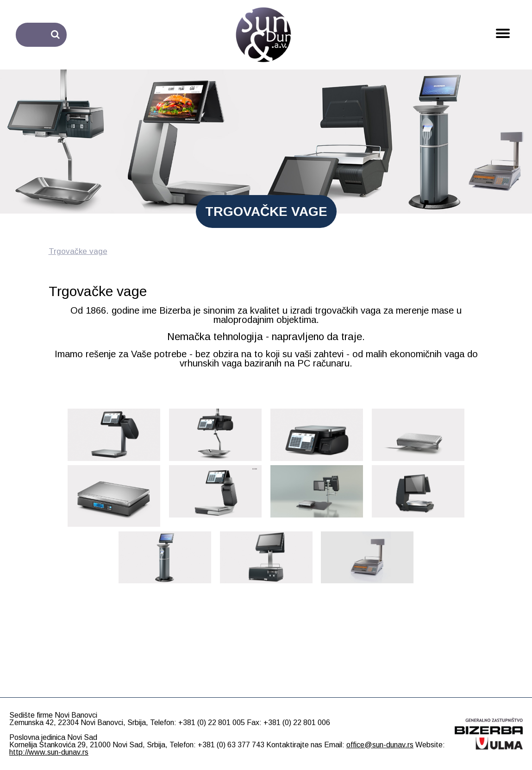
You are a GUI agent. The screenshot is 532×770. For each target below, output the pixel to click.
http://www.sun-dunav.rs (49, 752)
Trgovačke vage (78, 251)
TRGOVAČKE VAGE (266, 211)
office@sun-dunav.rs (380, 745)
